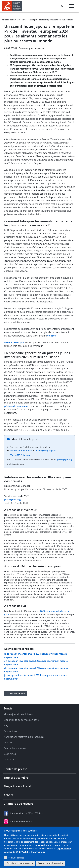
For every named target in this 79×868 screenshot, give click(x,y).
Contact (8, 743)
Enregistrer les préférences (20, 863)
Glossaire (9, 760)
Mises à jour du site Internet (19, 714)
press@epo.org (64, 460)
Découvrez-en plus (14, 342)
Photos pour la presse (21, 451)
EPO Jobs (39, 813)
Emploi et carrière (16, 778)
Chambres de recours (19, 804)
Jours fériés (10, 754)
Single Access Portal (17, 786)
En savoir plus (38, 852)
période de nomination (17, 406)
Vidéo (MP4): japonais (21, 455)
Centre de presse (16, 769)
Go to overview (18, 693)
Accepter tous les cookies (50, 863)
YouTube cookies (16, 858)
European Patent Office (22, 813)
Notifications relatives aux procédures (24, 737)
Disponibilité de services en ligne (21, 720)
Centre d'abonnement (16, 748)
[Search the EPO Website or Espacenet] (62, 6)
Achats (8, 795)
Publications (10, 731)
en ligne (51, 336)
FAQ (6, 726)
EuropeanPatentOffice (21, 821)
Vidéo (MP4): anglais (46, 451)
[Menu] (71, 6)
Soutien (9, 708)
